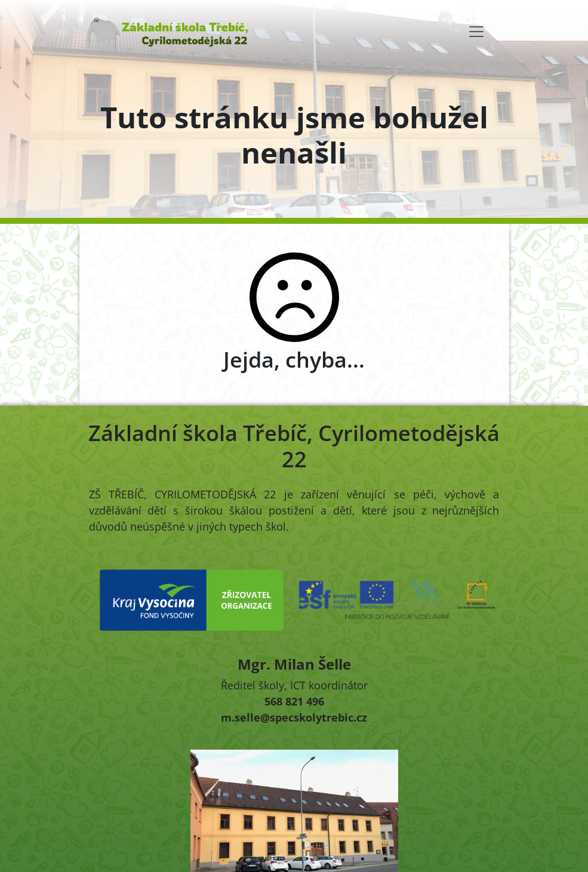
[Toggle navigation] (476, 32)
